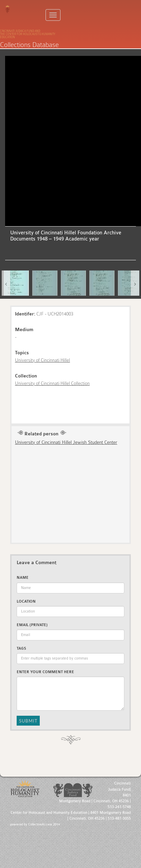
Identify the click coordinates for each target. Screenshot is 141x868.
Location (26, 601)
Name (23, 578)
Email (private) (32, 625)
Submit (28, 721)
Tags (21, 648)
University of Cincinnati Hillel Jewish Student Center (66, 442)
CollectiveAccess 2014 (44, 824)
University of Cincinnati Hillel (42, 360)
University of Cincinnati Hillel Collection (52, 383)
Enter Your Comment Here (45, 672)
